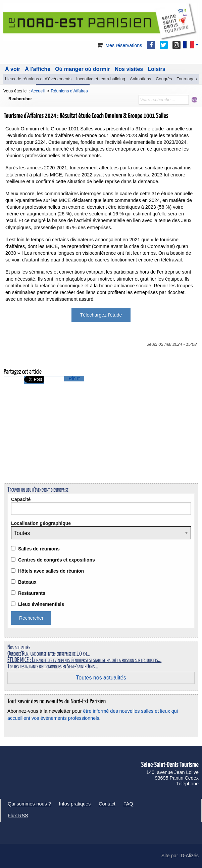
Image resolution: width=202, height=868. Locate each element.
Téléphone (187, 784)
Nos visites (129, 69)
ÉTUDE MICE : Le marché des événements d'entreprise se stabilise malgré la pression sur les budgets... (84, 660)
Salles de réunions (39, 549)
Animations (140, 79)
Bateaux (27, 582)
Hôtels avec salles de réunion (51, 571)
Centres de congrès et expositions (57, 560)
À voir (13, 69)
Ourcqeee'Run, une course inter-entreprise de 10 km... (49, 654)
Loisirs (156, 69)
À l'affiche (38, 69)
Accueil (38, 91)
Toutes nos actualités (101, 678)
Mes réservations (119, 45)
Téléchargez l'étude (101, 315)
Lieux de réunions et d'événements (38, 79)
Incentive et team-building (101, 79)
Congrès (164, 79)
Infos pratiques (75, 804)
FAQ (128, 804)
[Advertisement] (101, 431)
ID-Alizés (189, 856)
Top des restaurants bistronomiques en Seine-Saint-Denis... (53, 667)
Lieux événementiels (41, 604)
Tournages (187, 79)
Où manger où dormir (83, 69)
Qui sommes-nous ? (29, 804)
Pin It (74, 378)
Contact (107, 804)
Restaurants (32, 593)
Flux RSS (18, 816)
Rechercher (20, 99)
